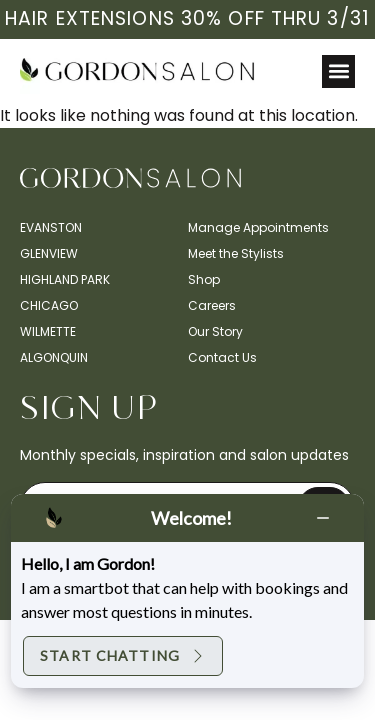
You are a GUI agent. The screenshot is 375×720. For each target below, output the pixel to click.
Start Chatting (123, 655)
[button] (338, 71)
